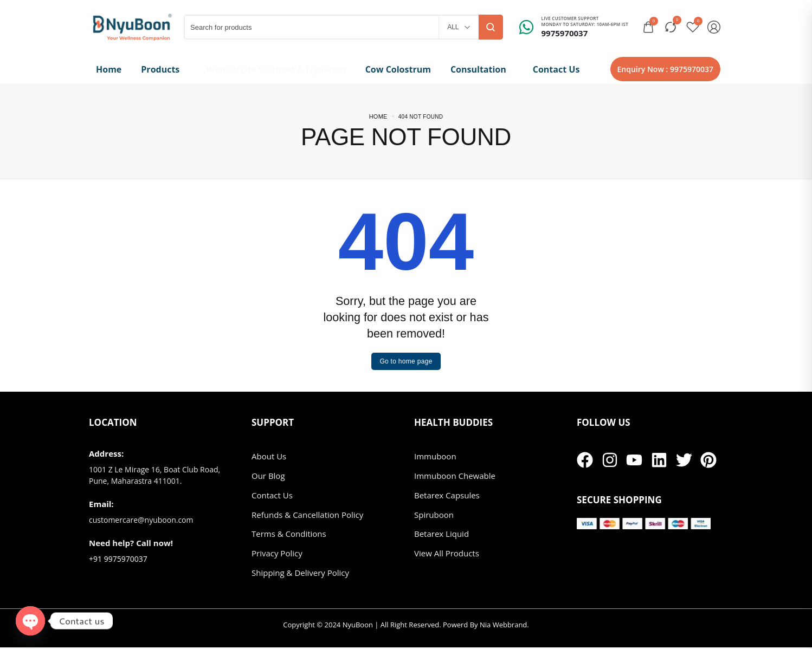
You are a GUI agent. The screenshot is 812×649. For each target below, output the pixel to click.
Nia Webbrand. (504, 627)
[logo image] (132, 26)
